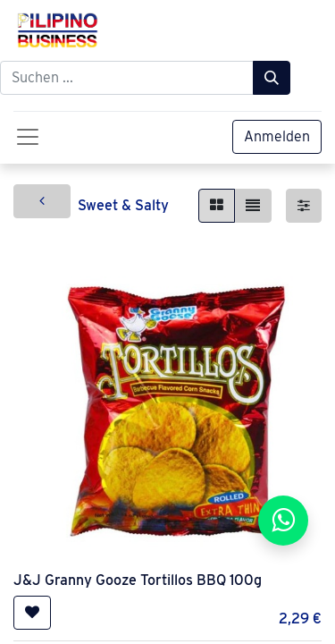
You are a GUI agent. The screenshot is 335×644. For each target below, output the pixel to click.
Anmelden (277, 136)
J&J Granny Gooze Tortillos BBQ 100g (138, 580)
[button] (32, 613)
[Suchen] (272, 78)
